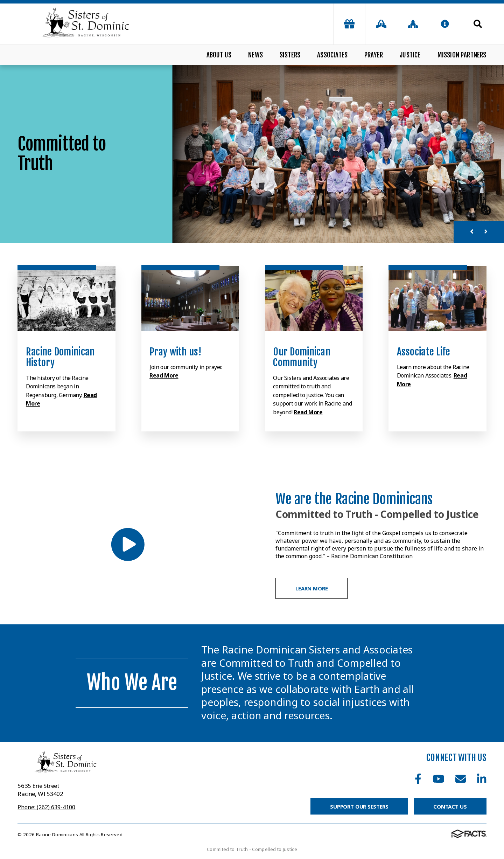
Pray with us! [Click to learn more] (176, 352)
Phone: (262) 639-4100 (46, 807)
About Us (219, 55)
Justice (410, 55)
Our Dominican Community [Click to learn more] (302, 357)
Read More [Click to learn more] (164, 375)
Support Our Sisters (359, 806)
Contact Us (450, 806)
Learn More (312, 588)
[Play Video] (128, 544)
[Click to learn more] (66, 299)
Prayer (374, 55)
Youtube (439, 779)
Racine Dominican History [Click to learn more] (60, 357)
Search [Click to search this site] (478, 24)
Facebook (418, 779)
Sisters (290, 55)
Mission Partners (462, 55)
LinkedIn (482, 779)
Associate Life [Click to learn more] (424, 352)
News (255, 55)
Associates (332, 55)
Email (461, 779)
